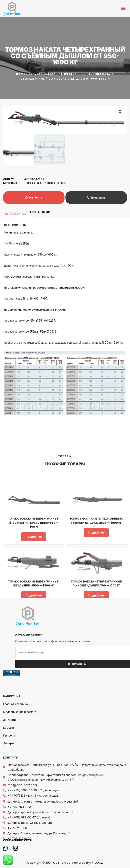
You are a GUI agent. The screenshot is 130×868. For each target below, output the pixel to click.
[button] (123, 8)
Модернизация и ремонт (20, 747)
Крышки (9, 763)
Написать (34, 197)
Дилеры (9, 779)
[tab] (16, 64)
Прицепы (9, 771)
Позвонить (96, 197)
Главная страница (15, 739)
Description (16, 64)
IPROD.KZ (97, 862)
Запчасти (9, 755)
